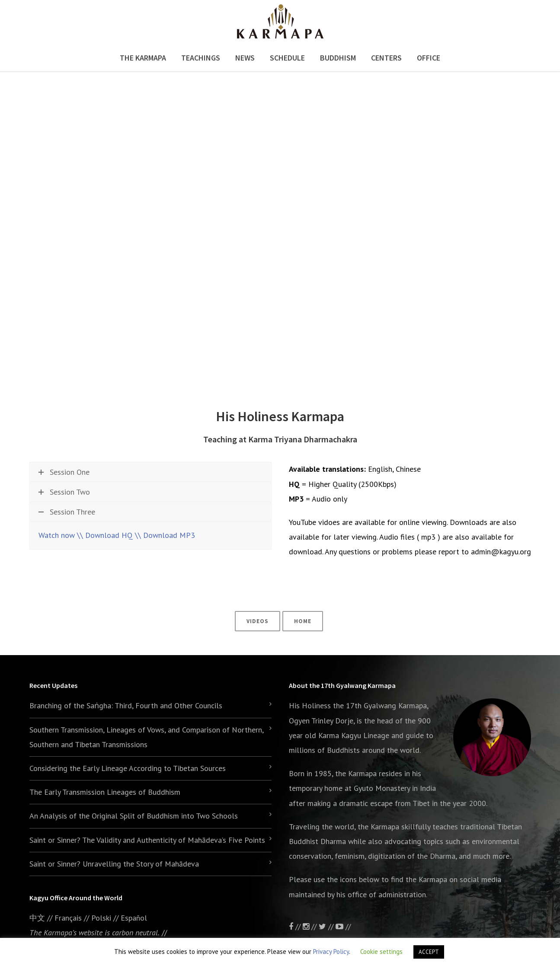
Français (68, 918)
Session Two (64, 492)
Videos (258, 621)
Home (303, 621)
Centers (386, 58)
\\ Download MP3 (165, 535)
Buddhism (338, 58)
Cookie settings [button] (381, 952)
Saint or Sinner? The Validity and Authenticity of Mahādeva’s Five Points (147, 840)
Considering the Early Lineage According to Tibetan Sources (128, 768)
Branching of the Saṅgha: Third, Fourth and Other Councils (126, 705)
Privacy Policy (331, 952)
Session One (64, 472)
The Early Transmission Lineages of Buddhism (105, 792)
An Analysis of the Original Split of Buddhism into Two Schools (134, 816)
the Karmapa (356, 773)
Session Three (67, 512)
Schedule (287, 58)
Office (429, 58)
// (327, 926)
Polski (101, 918)
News (245, 58)
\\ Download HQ (105, 535)
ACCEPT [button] (429, 952)
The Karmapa (143, 58)
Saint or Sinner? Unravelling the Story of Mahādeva (114, 864)
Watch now (57, 535)
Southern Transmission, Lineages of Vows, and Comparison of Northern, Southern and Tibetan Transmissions (146, 737)
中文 (37, 918)
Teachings (201, 58)
